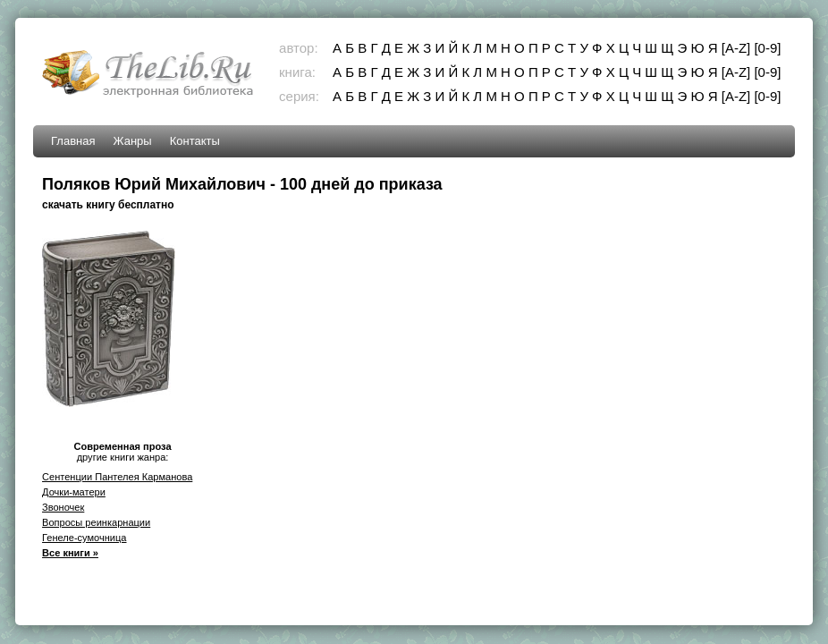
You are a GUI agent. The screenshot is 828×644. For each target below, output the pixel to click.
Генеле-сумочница (84, 538)
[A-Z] (736, 48)
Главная (73, 141)
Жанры (133, 141)
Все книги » (70, 553)
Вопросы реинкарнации (96, 522)
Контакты (195, 141)
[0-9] (767, 48)
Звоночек (63, 507)
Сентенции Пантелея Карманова (117, 477)
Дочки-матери (74, 492)
